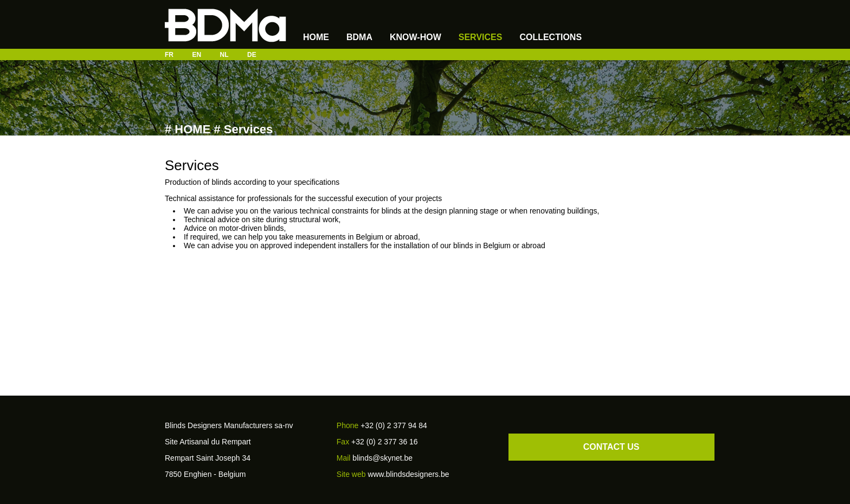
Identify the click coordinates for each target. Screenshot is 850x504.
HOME (192, 129)
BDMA (359, 37)
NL (224, 55)
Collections (550, 37)
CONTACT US (611, 447)
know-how (416, 37)
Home (316, 37)
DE (252, 55)
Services (481, 37)
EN (197, 55)
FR (169, 55)
